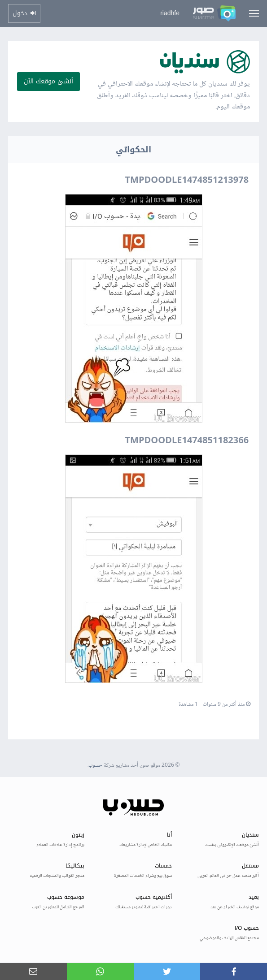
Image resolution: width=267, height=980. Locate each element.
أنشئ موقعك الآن (48, 81)
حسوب (95, 766)
